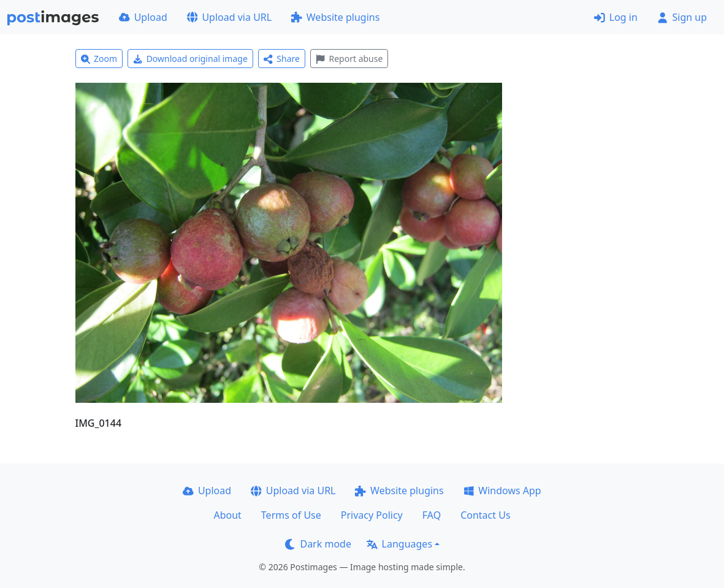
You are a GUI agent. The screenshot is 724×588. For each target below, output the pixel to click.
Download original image (190, 59)
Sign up (682, 17)
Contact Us (485, 515)
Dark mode (318, 544)
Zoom (99, 59)
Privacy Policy (372, 515)
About (227, 515)
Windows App (502, 491)
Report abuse (349, 59)
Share (282, 59)
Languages (399, 544)
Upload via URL (229, 17)
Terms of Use (291, 515)
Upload (143, 17)
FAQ (432, 515)
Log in (616, 17)
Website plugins (335, 17)
